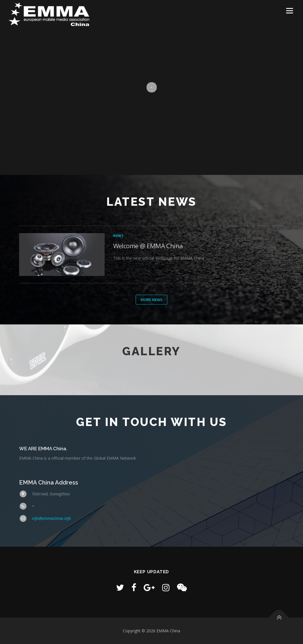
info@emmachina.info (51, 518)
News (119, 236)
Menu (289, 11)
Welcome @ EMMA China (148, 246)
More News (151, 300)
